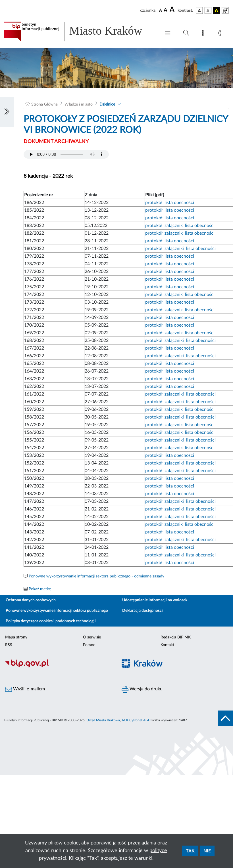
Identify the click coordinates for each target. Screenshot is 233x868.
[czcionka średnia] (166, 10)
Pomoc (89, 645)
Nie (207, 851)
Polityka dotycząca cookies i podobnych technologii (51, 621)
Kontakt (167, 645)
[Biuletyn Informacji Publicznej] (58, 667)
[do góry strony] (225, 718)
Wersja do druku (142, 689)
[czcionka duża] (173, 10)
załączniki (174, 249)
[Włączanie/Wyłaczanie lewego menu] (7, 112)
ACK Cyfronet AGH (136, 720)
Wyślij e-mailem (25, 689)
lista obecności (179, 203)
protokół (154, 203)
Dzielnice (107, 104)
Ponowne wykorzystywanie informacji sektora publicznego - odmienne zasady (96, 576)
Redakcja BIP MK (176, 637)
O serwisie (92, 637)
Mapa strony (16, 637)
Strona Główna (44, 104)
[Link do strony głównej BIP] (80, 31)
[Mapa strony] (204, 34)
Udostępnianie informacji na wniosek (155, 600)
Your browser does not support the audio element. (66, 154)
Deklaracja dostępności (142, 611)
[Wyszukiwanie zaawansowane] (186, 33)
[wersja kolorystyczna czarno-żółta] (217, 10)
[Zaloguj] (221, 34)
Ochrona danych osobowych (31, 600)
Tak (190, 851)
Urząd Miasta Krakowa (103, 720)
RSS (9, 645)
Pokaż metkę (40, 589)
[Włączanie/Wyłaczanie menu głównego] (168, 34)
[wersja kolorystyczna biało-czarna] (208, 10)
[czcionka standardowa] (161, 10)
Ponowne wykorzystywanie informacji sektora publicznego (57, 611)
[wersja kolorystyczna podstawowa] (199, 10)
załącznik (174, 226)
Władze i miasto (79, 104)
